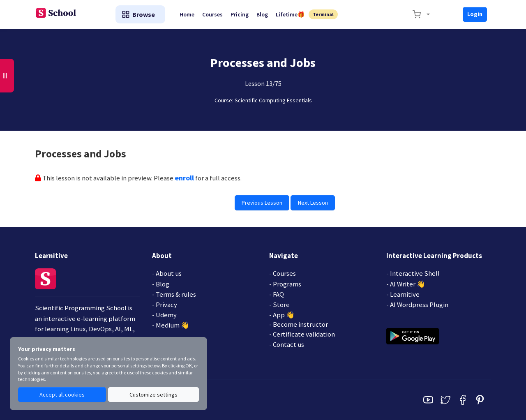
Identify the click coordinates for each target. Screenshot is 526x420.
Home (189, 14)
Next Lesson (313, 203)
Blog (265, 14)
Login (475, 14)
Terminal (326, 14)
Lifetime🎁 (293, 14)
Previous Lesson (262, 203)
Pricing (242, 14)
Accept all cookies (62, 395)
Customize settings (153, 395)
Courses (215, 14)
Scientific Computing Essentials (273, 100)
